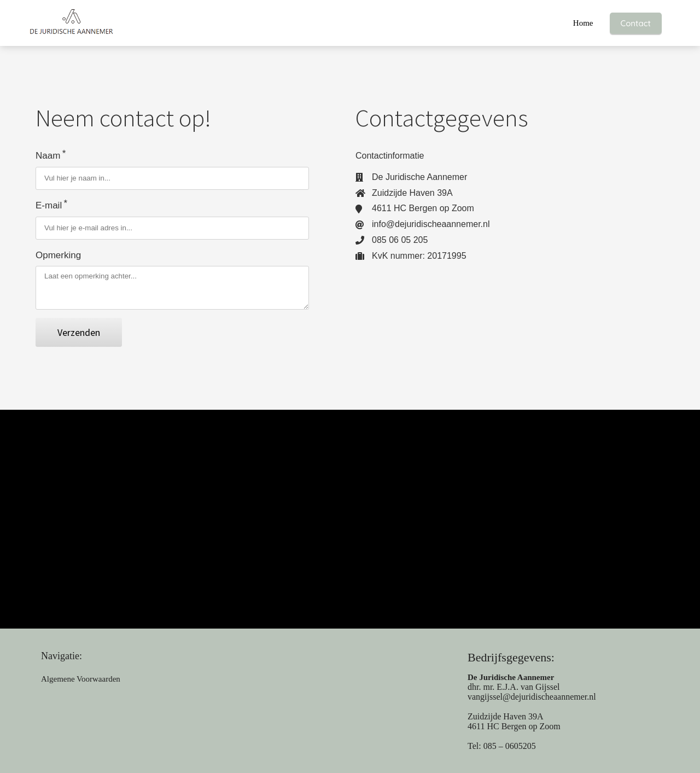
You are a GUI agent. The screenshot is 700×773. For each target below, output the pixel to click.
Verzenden (79, 332)
